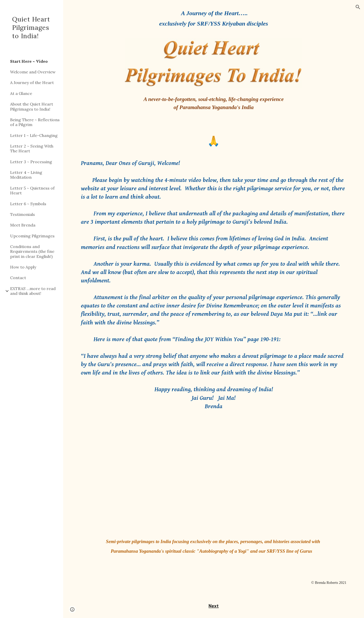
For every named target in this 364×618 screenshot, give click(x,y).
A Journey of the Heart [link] (32, 83)
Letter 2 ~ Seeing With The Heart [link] (32, 148)
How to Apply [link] (23, 267)
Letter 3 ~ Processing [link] (31, 162)
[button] (358, 7)
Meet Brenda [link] (23, 225)
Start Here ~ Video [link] (29, 61)
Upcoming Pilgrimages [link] (32, 236)
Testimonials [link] (22, 214)
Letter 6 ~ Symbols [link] (28, 204)
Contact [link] (18, 278)
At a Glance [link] (21, 93)
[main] (214, 22)
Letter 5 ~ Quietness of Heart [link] (32, 190)
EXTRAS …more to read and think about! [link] (33, 291)
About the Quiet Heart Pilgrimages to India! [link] (32, 106)
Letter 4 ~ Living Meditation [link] (26, 175)
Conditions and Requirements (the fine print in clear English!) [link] (32, 251)
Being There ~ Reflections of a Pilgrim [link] (35, 122)
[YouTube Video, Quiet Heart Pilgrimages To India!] (214, 479)
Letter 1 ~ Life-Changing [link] (34, 135)
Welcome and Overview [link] (33, 72)
